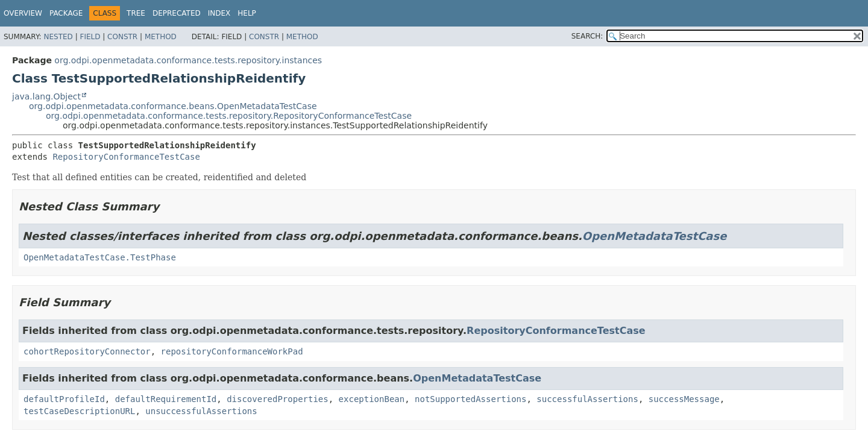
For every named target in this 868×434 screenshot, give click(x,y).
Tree (136, 13)
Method (161, 37)
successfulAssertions (587, 399)
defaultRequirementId (166, 399)
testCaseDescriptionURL (79, 411)
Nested (58, 37)
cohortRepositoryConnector (87, 351)
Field (90, 37)
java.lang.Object (46, 96)
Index (219, 13)
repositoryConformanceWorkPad (232, 351)
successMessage (684, 399)
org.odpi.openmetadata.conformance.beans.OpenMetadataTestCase (173, 106)
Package (66, 13)
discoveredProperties (278, 399)
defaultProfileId (64, 399)
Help (247, 13)
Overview (23, 13)
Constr (122, 37)
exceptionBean (372, 399)
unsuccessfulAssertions (201, 411)
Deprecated (177, 13)
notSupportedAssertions (470, 399)
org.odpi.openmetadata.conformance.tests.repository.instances (188, 60)
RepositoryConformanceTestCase (126, 157)
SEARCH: (587, 36)
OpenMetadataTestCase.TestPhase (100, 257)
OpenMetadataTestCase (655, 236)
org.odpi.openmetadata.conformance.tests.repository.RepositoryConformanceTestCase (229, 116)
